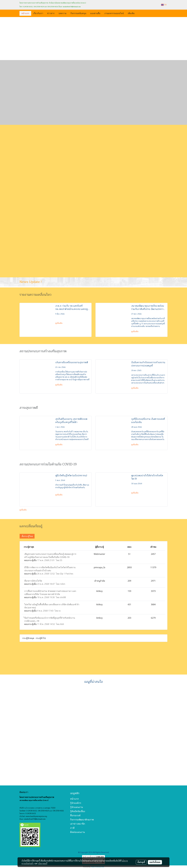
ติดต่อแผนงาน (77, 832)
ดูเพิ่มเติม (59, 323)
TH (164, 5)
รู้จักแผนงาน (76, 807)
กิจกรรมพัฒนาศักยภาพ (82, 820)
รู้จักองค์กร (76, 803)
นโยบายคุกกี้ (43, 863)
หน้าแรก (25, 13)
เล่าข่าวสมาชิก (78, 824)
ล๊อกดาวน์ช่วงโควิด (33, 581)
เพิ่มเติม (131, 13)
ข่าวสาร (51, 13)
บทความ (63, 13)
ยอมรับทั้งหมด (155, 862)
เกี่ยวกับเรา (38, 13)
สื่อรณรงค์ (75, 815)
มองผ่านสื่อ (95, 13)
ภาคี (72, 828)
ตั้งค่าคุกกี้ (141, 862)
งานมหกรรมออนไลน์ (114, 13)
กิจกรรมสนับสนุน (78, 13)
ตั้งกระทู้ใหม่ (27, 536)
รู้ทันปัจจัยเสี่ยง (78, 811)
